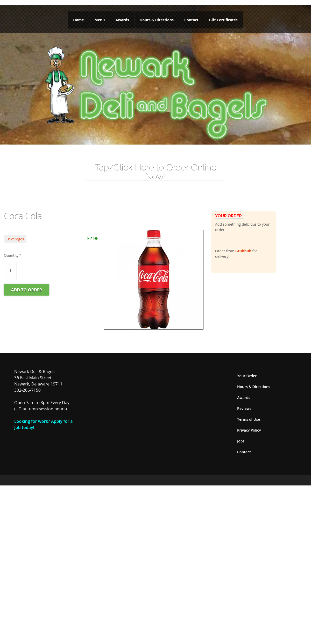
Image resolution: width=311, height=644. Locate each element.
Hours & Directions (157, 20)
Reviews (244, 408)
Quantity (13, 255)
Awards (122, 20)
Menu (100, 20)
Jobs (241, 441)
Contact (191, 20)
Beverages (15, 239)
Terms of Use (249, 419)
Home (78, 20)
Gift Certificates (223, 20)
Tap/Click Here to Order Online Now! (155, 172)
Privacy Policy (249, 430)
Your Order (247, 376)
